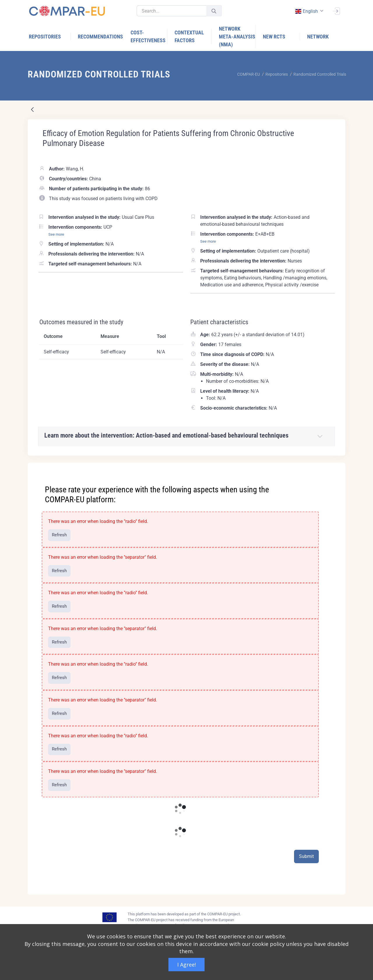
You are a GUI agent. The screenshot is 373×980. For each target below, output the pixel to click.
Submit (306, 856)
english (306, 11)
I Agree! (186, 965)
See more (56, 234)
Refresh (59, 535)
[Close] (337, 468)
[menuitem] (50, 37)
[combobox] (309, 11)
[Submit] (214, 11)
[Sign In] (336, 10)
